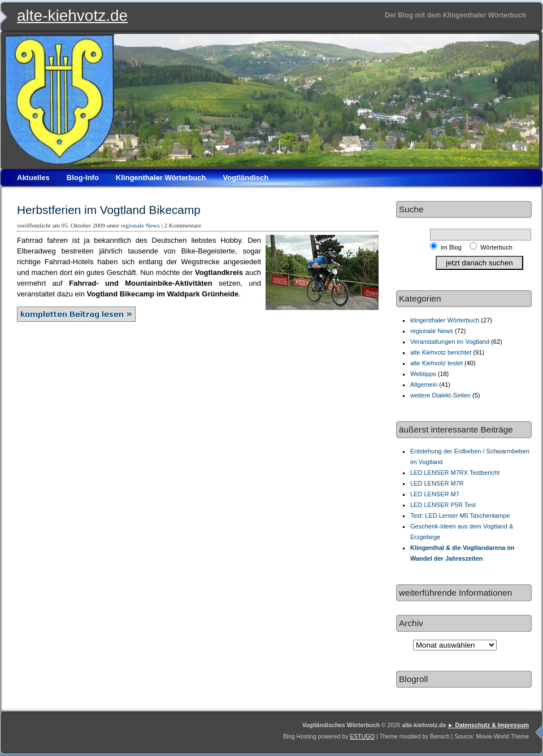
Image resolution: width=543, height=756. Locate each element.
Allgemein (424, 384)
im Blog (453, 247)
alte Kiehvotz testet (436, 363)
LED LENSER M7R (437, 483)
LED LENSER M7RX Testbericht (455, 473)
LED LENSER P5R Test (443, 505)
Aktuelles (33, 178)
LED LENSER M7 (435, 494)
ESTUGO (362, 737)
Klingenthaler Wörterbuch (161, 178)
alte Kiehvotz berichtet (441, 352)
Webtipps (423, 374)
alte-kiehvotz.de (72, 16)
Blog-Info (83, 178)
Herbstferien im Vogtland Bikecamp (109, 210)
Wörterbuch (496, 247)
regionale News (140, 225)
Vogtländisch (246, 178)
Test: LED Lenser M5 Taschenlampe (460, 515)
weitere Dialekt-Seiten (440, 395)
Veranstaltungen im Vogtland (450, 342)
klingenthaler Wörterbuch (445, 320)
